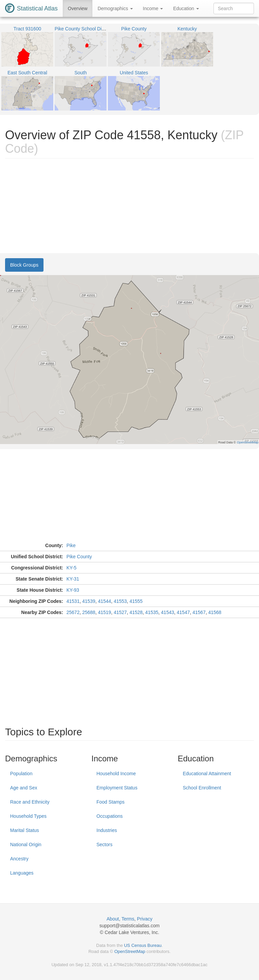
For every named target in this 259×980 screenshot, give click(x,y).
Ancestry (19, 859)
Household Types (28, 816)
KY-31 (73, 579)
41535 (152, 612)
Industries (107, 830)
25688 (89, 612)
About (113, 919)
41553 (120, 601)
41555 (136, 601)
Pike (71, 545)
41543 (167, 612)
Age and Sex (24, 788)
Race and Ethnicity (30, 802)
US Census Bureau (143, 945)
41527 (120, 612)
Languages (22, 873)
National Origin (26, 844)
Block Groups (24, 265)
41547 (183, 612)
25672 (73, 612)
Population (21, 774)
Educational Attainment (207, 774)
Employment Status (117, 788)
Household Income (116, 774)
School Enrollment (202, 788)
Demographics (115, 8)
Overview (78, 8)
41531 (73, 601)
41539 (89, 601)
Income (153, 8)
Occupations (110, 816)
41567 (199, 612)
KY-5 (71, 568)
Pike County (79, 557)
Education (186, 8)
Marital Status (25, 830)
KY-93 (73, 590)
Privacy (145, 919)
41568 (215, 612)
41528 (136, 612)
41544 (104, 601)
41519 (104, 612)
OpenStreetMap (130, 951)
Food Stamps (110, 802)
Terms (128, 919)
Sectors (104, 844)
